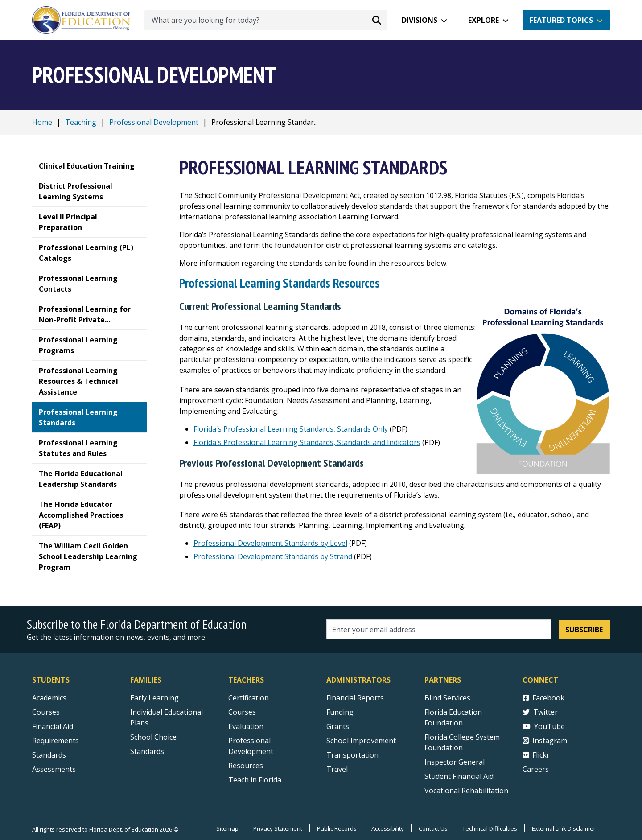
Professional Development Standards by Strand (273, 556)
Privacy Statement (278, 828)
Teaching (81, 122)
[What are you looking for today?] (266, 20)
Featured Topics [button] (561, 20)
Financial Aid (53, 726)
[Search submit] (377, 20)
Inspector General (455, 762)
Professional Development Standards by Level (270, 543)
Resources (246, 766)
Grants (338, 726)
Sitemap (227, 828)
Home (42, 122)
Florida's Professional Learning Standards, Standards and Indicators (307, 442)
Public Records (337, 828)
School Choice (153, 737)
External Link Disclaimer (564, 828)
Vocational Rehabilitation (466, 791)
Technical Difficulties (490, 828)
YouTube (544, 726)
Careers (536, 769)
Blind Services (447, 698)
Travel (337, 769)
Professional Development (154, 122)
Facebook (543, 698)
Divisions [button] (420, 20)
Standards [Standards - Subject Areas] (49, 755)
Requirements (56, 741)
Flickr (536, 755)
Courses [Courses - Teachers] (242, 712)
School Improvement (361, 741)
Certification (249, 698)
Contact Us (433, 828)
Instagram (545, 741)
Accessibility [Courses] (388, 828)
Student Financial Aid (459, 776)
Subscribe (584, 630)
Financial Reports (355, 698)
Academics (49, 698)
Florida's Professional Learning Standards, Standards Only (291, 429)
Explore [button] (484, 20)
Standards (147, 751)
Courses (46, 712)
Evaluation (246, 726)
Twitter (540, 712)
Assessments (54, 769)
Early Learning (154, 698)
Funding (340, 712)
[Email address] (439, 629)
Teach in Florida (255, 780)
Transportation (352, 755)
